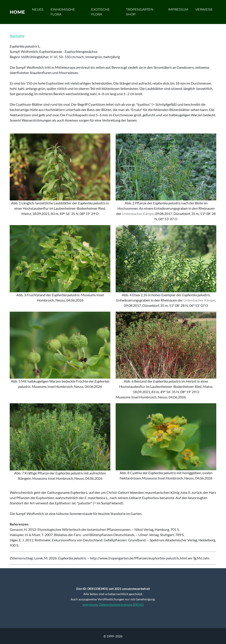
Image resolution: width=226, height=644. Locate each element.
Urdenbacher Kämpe (138, 214)
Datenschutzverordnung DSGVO (121, 604)
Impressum (178, 11)
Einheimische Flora (68, 13)
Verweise (204, 11)
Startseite (17, 36)
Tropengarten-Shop (142, 13)
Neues (43, 11)
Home (20, 14)
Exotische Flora (104, 13)
